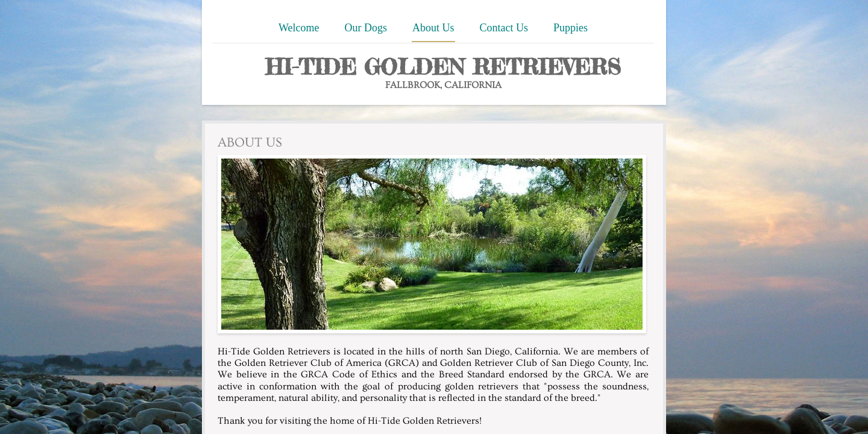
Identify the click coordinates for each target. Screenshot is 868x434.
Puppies (571, 28)
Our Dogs (366, 28)
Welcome (299, 28)
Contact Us (504, 28)
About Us (433, 28)
